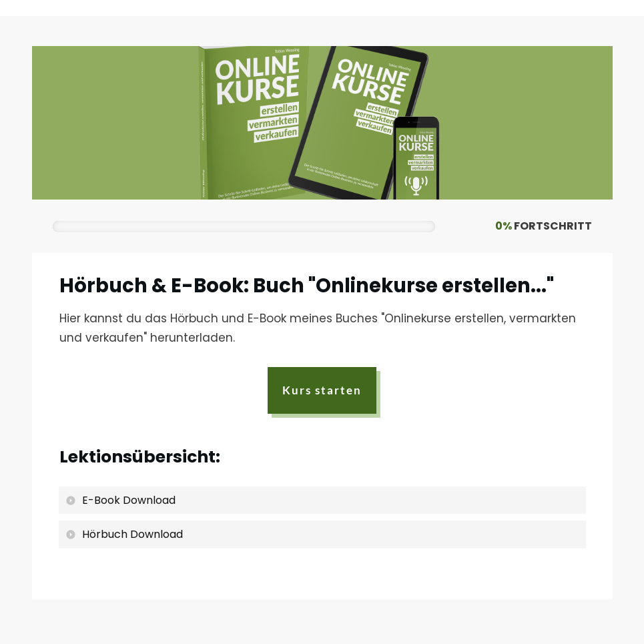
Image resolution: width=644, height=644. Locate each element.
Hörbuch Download (132, 535)
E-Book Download (129, 501)
